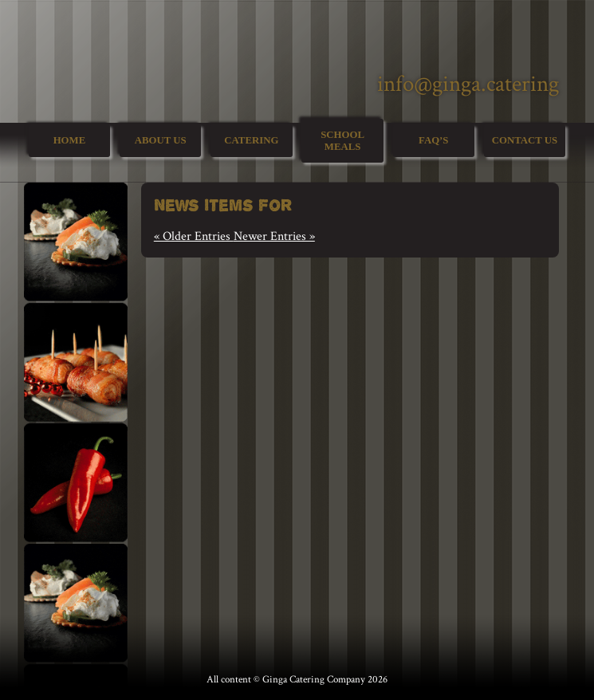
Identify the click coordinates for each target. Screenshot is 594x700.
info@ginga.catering (468, 84)
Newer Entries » (274, 236)
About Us (161, 140)
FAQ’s (433, 140)
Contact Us (525, 140)
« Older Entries (194, 236)
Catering (251, 140)
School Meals (342, 141)
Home (70, 140)
